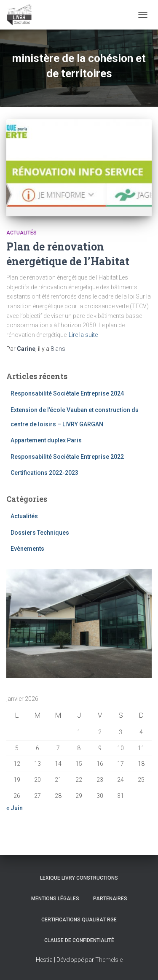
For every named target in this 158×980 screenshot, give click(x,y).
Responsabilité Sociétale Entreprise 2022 (67, 457)
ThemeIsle (109, 960)
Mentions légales (55, 899)
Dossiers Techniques (40, 533)
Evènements (27, 549)
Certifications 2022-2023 (44, 473)
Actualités (21, 233)
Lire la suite (83, 335)
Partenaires (110, 899)
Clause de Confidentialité (79, 940)
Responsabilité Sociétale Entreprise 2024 (67, 393)
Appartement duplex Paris (46, 440)
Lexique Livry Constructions (79, 878)
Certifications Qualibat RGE (79, 920)
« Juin (15, 808)
